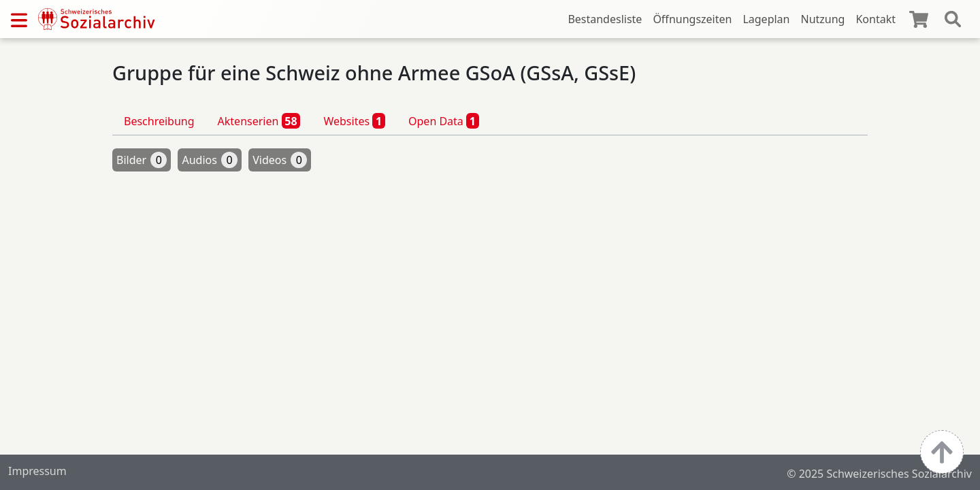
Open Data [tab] (444, 120)
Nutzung (822, 19)
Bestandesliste (605, 19)
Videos (280, 160)
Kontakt (876, 19)
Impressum (37, 471)
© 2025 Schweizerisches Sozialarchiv (879, 474)
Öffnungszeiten (692, 19)
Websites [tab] (354, 120)
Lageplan (766, 19)
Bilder (142, 160)
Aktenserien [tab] (259, 120)
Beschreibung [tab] (159, 121)
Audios (210, 160)
